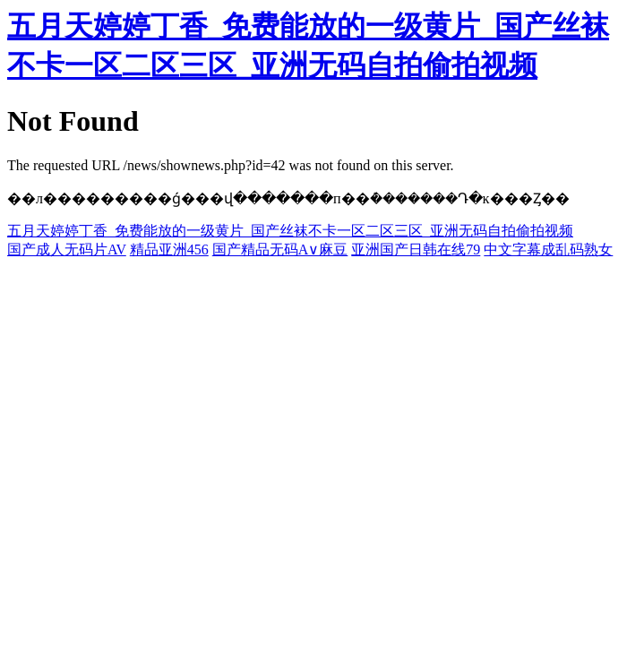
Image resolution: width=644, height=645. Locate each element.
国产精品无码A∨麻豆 (280, 249)
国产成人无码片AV (67, 249)
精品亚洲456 (169, 249)
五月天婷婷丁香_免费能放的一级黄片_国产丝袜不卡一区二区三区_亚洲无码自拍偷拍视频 (290, 231)
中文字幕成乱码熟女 (548, 249)
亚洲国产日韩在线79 (416, 249)
